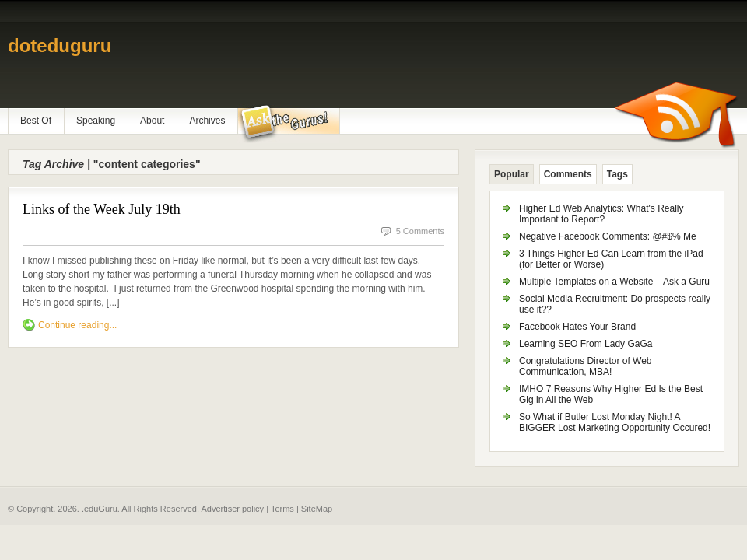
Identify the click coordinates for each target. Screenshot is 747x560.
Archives (207, 121)
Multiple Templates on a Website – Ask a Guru (614, 282)
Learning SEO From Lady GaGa (586, 344)
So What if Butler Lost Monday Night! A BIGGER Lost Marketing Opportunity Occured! (615, 422)
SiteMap (317, 509)
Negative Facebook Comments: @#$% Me (608, 236)
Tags (617, 174)
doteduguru (60, 45)
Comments (568, 174)
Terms (282, 509)
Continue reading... (77, 325)
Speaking (96, 121)
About (152, 121)
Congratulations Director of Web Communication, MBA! (586, 366)
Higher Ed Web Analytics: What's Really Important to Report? (601, 214)
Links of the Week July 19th (102, 209)
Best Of (36, 121)
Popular (512, 174)
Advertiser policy (232, 509)
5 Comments (420, 231)
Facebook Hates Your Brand (577, 327)
